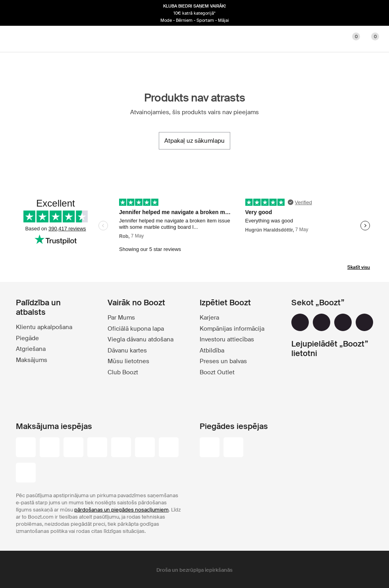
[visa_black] (50, 448)
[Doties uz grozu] (370, 39)
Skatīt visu (359, 267)
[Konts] (332, 39)
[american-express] (169, 448)
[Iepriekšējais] (19, 13)
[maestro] (97, 448)
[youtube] (343, 322)
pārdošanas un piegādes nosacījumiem (121, 510)
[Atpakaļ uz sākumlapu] (194, 141)
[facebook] (300, 322)
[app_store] (320, 395)
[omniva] (233, 448)
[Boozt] (194, 39)
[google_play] (320, 375)
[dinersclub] (145, 448)
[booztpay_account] (26, 473)
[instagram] (322, 322)
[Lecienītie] (351, 39)
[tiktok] (364, 322)
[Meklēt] (313, 39)
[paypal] (26, 448)
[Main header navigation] (19, 39)
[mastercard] (73, 448)
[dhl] (210, 448)
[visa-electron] (121, 448)
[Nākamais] (370, 13)
